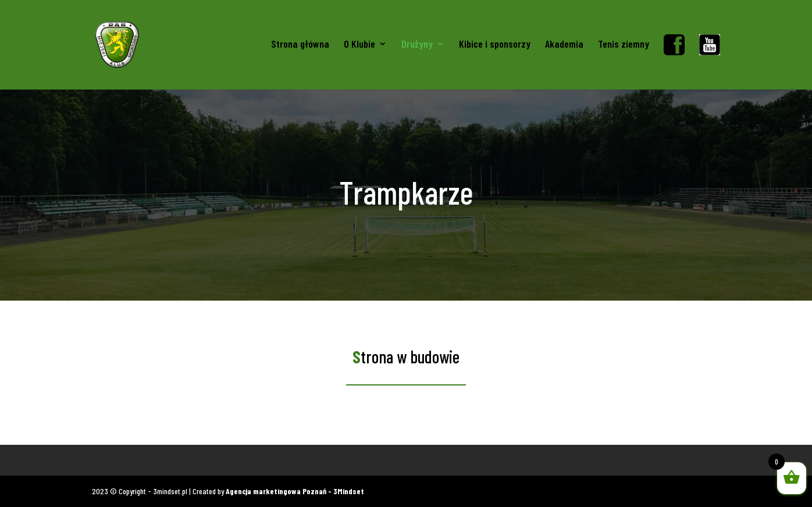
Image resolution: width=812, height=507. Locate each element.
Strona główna (300, 45)
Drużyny (417, 45)
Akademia (564, 45)
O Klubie (359, 45)
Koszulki (105, 460)
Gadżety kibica (156, 460)
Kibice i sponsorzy (495, 45)
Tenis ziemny (624, 45)
